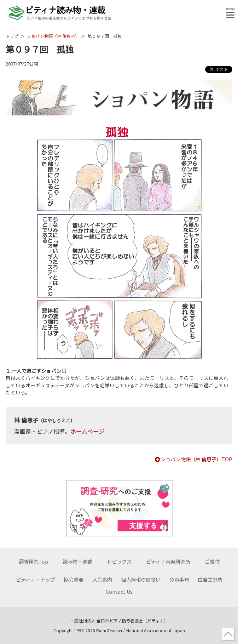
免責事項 (179, 579)
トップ (12, 36)
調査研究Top (33, 561)
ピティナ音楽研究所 (168, 561)
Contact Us (119, 591)
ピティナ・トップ (36, 579)
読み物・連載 (77, 561)
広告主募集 (210, 579)
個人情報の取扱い (141, 579)
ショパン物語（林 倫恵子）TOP (193, 459)
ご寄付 (212, 561)
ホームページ (87, 431)
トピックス (119, 561)
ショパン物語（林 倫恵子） (53, 36)
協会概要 (74, 579)
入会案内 (102, 579)
